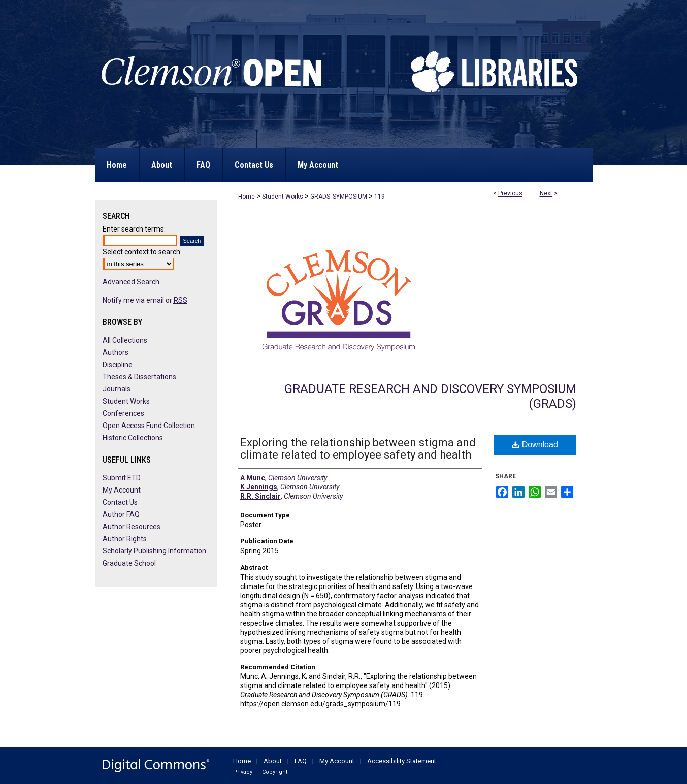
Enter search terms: (134, 229)
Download (535, 445)
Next (546, 193)
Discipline (118, 365)
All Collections (125, 340)
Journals (117, 389)
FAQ (301, 761)
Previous (510, 193)
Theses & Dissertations (139, 377)
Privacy (243, 772)
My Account (122, 490)
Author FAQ (121, 514)
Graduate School (129, 563)
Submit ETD (122, 478)
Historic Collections (133, 438)
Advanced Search (131, 282)
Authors (116, 352)
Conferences (123, 413)
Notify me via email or (145, 300)
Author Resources (132, 527)
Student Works (283, 197)
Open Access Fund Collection (149, 426)
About (273, 761)
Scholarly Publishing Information (154, 551)
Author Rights (125, 539)
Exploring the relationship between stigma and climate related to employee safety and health (358, 449)
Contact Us (120, 502)
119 (380, 197)
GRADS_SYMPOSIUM (339, 197)
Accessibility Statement (402, 761)
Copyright (275, 772)
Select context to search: (142, 252)
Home (247, 197)
